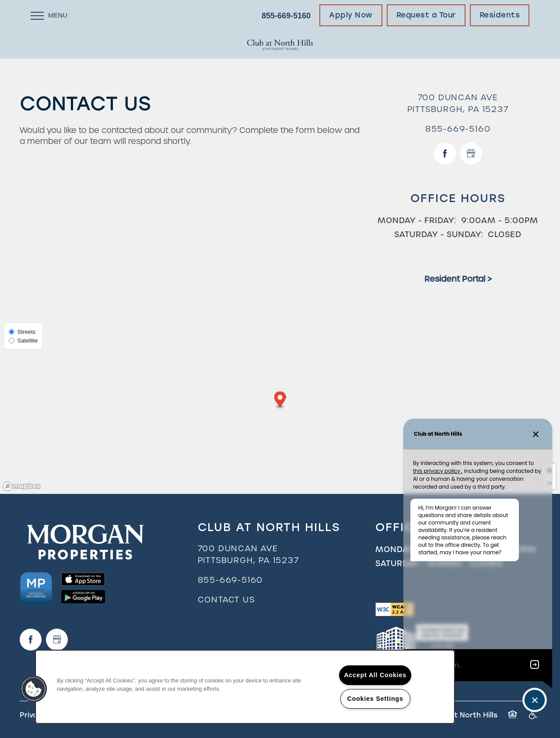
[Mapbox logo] (22, 486)
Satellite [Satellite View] (23, 341)
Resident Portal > (458, 279)
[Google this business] (471, 154)
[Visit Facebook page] (445, 154)
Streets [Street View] (22, 332)
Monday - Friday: (417, 220)
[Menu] (49, 15)
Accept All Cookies (375, 675)
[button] (351, 15)
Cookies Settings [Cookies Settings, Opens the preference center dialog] (375, 699)
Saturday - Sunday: (439, 234)
